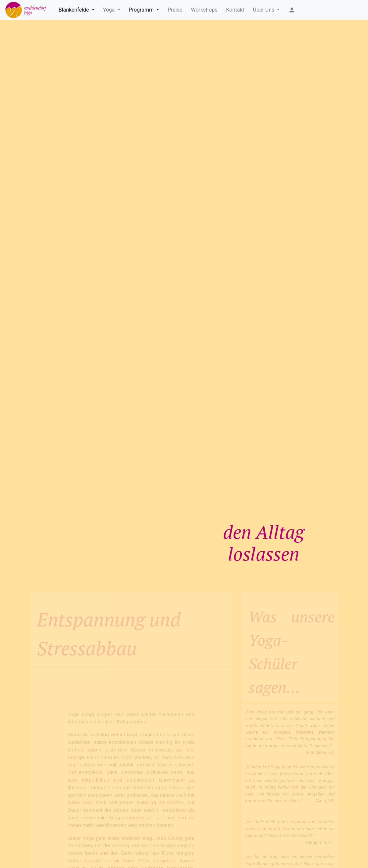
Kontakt (235, 10)
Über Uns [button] (264, 10)
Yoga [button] (110, 10)
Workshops (204, 10)
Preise (175, 10)
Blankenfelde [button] (75, 10)
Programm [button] (142, 10)
